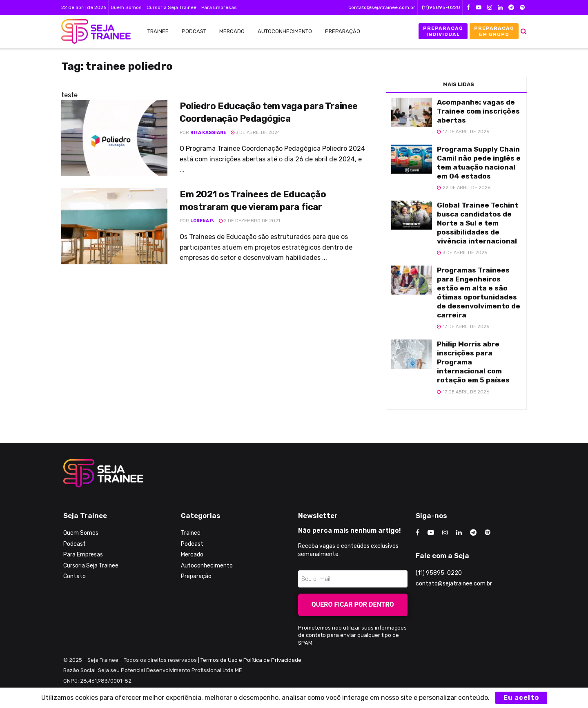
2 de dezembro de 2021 (249, 221)
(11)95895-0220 (441, 7)
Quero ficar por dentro (353, 604)
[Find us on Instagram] (445, 533)
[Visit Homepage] (92, 31)
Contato (75, 576)
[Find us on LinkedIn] (459, 533)
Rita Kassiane (208, 133)
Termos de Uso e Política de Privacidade (251, 660)
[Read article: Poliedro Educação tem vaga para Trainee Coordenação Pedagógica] (114, 138)
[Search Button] (524, 31)
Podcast (194, 31)
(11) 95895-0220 (439, 573)
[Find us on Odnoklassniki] (488, 533)
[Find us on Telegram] (473, 533)
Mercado (232, 31)
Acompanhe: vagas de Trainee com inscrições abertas (478, 111)
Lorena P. (202, 221)
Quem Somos (126, 7)
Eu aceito (521, 698)
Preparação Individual (443, 31)
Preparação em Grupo (494, 31)
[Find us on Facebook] (418, 533)
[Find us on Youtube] (431, 533)
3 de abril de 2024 (255, 133)
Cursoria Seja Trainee (171, 7)
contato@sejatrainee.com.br (382, 7)
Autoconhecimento (285, 31)
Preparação (343, 31)
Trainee (158, 31)
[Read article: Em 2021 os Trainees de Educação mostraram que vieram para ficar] (114, 226)
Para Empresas (219, 7)
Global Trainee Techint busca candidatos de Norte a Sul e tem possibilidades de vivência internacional (478, 223)
